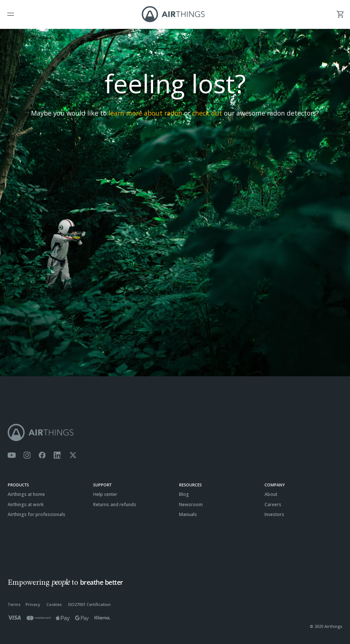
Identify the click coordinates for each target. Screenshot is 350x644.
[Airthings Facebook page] (42, 455)
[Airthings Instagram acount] (27, 455)
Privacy (33, 604)
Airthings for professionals (37, 514)
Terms (14, 604)
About (271, 494)
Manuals (188, 514)
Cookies (54, 604)
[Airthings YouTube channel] (12, 455)
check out (207, 113)
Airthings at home (26, 494)
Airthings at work (26, 504)
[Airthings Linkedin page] (57, 455)
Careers (273, 504)
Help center (105, 494)
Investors (274, 514)
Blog (184, 494)
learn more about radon (145, 113)
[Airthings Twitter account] (73, 455)
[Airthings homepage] (175, 432)
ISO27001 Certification (89, 604)
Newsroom (191, 504)
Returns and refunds (115, 504)
